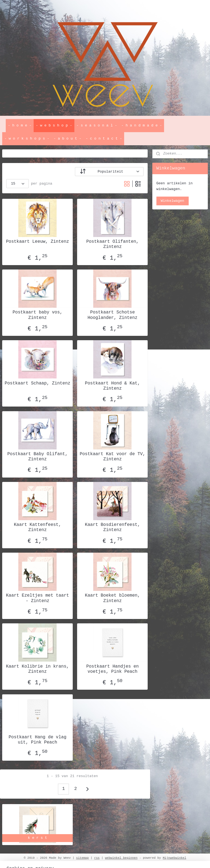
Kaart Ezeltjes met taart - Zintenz (37, 598)
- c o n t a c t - (104, 139)
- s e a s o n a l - (97, 125)
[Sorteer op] (109, 172)
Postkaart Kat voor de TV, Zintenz (112, 457)
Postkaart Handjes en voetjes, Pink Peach (112, 669)
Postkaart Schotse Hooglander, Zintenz (112, 315)
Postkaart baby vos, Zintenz (37, 315)
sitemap (82, 858)
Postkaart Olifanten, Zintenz (112, 244)
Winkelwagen (173, 201)
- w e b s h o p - (54, 125)
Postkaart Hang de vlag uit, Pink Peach (38, 740)
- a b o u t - (67, 139)
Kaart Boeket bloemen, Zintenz (113, 598)
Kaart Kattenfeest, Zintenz (38, 527)
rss (97, 858)
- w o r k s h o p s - (27, 139)
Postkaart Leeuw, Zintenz (37, 242)
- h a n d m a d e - (142, 125)
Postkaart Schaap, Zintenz (37, 383)
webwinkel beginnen (121, 858)
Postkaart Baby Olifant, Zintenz (38, 457)
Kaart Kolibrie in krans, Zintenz (37, 669)
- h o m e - (20, 125)
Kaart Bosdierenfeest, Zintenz (113, 527)
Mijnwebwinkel (174, 858)
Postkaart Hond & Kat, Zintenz (113, 386)
